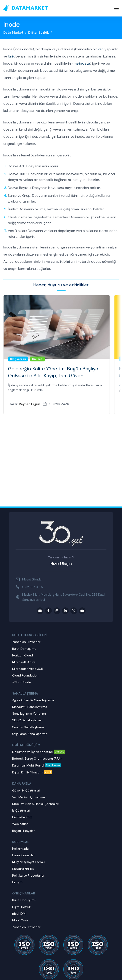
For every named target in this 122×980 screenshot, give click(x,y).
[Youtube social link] (82, 611)
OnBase (37, 359)
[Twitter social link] (74, 611)
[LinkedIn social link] (65, 611)
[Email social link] (40, 611)
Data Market (13, 33)
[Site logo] (26, 8)
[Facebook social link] (48, 611)
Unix (11, 56)
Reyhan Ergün (30, 404)
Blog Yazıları (18, 359)
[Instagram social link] (57, 611)
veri (101, 49)
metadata (82, 63)
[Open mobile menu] (116, 8)
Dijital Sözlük (39, 33)
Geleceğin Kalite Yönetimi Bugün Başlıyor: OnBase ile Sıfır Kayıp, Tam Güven (55, 372)
